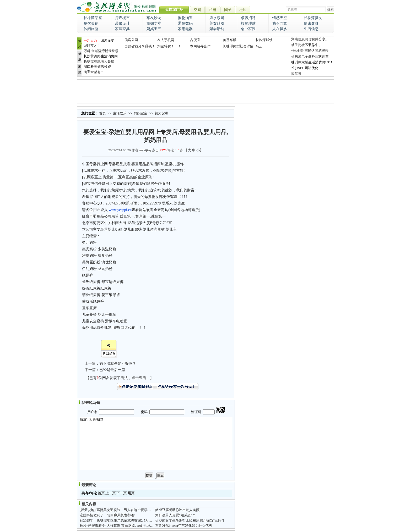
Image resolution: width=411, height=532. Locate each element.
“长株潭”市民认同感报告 (310, 51)
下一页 (121, 493)
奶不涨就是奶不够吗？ (118, 364)
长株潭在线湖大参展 (99, 61)
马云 (259, 46)
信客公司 (131, 40)
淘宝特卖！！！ (169, 46)
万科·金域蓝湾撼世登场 (101, 51)
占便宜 (195, 40)
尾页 (131, 493)
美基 (226, 40)
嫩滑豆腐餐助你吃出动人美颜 (177, 510)
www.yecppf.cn (120, 210)
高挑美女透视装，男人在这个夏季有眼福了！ (131, 510)
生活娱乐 (120, 113)
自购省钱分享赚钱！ (140, 46)
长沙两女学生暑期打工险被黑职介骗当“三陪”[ (190, 520)
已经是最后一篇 (112, 370)
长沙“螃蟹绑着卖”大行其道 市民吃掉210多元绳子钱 (118, 526)
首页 (102, 113)
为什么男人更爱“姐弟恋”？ (175, 515)
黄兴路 (96, 56)
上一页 (110, 493)
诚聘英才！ (92, 46)
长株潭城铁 (264, 40)
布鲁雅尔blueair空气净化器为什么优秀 (184, 526)
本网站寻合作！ (202, 46)
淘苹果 (296, 74)
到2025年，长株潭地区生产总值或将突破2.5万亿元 (118, 520)
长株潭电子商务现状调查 (310, 56)
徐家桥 (303, 62)
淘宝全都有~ (93, 72)
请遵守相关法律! (156, 444)
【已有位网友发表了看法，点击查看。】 (120, 378)
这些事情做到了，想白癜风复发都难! (107, 515)
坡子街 (296, 45)
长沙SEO (298, 68)
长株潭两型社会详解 (238, 46)
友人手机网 (166, 40)
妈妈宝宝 (140, 113)
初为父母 (161, 113)
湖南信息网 (300, 39)
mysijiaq (145, 150)
